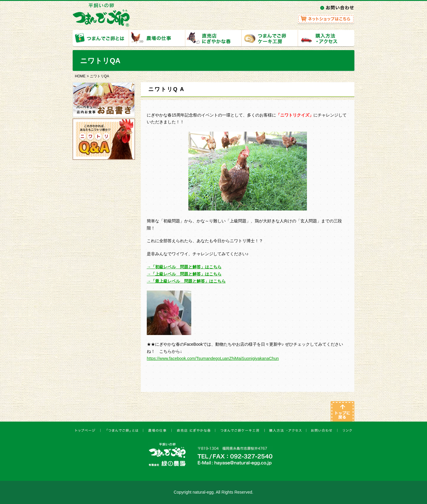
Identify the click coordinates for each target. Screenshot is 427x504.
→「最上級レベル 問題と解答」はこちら (186, 281)
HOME (80, 76)
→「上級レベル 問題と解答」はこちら (184, 274)
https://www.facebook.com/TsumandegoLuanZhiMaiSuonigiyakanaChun (213, 358)
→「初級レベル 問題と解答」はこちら (184, 267)
